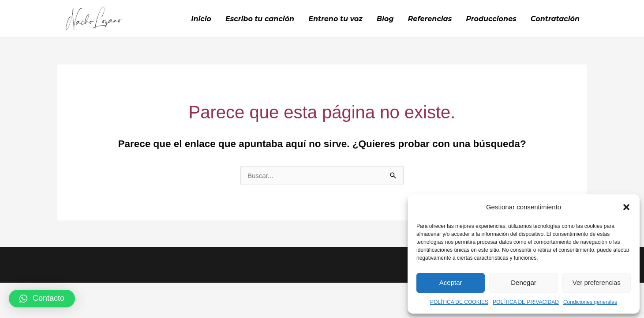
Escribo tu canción (260, 19)
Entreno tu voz (335, 19)
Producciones (491, 19)
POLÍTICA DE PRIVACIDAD (526, 302)
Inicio (201, 19)
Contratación (555, 19)
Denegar (524, 282)
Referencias (430, 19)
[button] (626, 207)
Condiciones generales (590, 302)
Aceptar (451, 282)
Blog (385, 19)
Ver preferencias (597, 282)
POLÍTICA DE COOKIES (459, 302)
